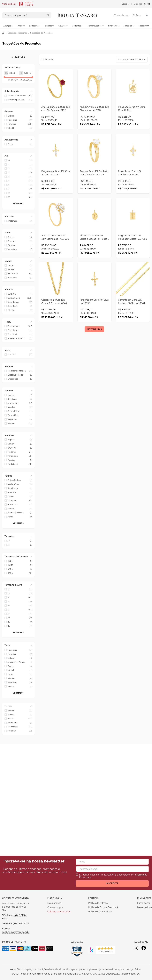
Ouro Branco (20, 302)
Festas (20, 718)
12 (20, 168)
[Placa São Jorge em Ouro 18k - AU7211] (133, 102)
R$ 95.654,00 (25, 80)
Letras (20, 674)
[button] (18, 91)
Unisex (20, 116)
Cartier (20, 237)
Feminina (20, 654)
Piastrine (20, 245)
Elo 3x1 (20, 269)
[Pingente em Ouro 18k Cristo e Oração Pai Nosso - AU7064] (95, 243)
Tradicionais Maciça (20, 370)
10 (20, 160)
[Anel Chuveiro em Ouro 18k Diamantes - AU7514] (95, 102)
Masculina (20, 650)
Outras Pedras (20, 480)
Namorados (20, 403)
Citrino (20, 496)
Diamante (20, 500)
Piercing (20, 460)
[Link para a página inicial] (3, 33)
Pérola (20, 517)
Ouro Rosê (20, 306)
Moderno (20, 452)
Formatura (20, 722)
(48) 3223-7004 (21, 924)
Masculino (20, 120)
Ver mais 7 (18, 203)
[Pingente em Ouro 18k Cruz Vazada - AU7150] (56, 172)
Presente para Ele (20, 99)
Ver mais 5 (18, 523)
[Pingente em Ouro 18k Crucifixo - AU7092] (133, 172)
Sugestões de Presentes (41, 33)
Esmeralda (20, 504)
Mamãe (20, 423)
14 (20, 176)
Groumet (20, 241)
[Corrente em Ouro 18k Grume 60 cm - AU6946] (56, 314)
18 (20, 193)
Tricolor (20, 310)
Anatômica (20, 221)
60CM (20, 573)
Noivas (20, 714)
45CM (20, 565)
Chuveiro (20, 447)
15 (20, 180)
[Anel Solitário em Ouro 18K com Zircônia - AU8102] (56, 102)
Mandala (20, 407)
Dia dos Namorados (20, 95)
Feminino (20, 124)
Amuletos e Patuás (20, 662)
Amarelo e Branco (20, 338)
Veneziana (20, 249)
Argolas (20, 439)
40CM (20, 561)
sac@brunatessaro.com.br (16, 932)
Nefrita (20, 508)
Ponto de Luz (20, 411)
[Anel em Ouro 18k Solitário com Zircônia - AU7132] (95, 172)
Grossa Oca (20, 379)
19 (20, 197)
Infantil (20, 128)
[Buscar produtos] (36, 15)
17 (20, 189)
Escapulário (20, 415)
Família (20, 395)
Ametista (20, 492)
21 (20, 626)
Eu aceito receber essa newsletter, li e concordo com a (113, 876)
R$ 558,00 (13, 80)
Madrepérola (20, 484)
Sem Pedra (20, 488)
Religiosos (20, 399)
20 (20, 622)
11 (20, 164)
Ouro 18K (20, 294)
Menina (20, 686)
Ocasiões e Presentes (17, 33)
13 (20, 172)
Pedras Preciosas (20, 512)
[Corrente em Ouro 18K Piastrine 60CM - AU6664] (133, 314)
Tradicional (20, 464)
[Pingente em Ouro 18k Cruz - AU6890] (95, 314)
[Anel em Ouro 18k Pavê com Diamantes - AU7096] (56, 243)
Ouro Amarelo (20, 298)
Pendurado (20, 456)
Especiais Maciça (20, 375)
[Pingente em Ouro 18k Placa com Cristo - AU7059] (133, 243)
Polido (20, 144)
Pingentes (20, 419)
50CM (20, 569)
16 (20, 185)
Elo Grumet (20, 273)
